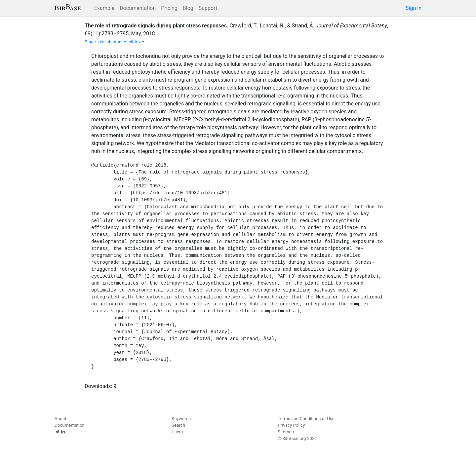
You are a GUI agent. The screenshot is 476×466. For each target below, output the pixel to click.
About (60, 419)
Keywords (181, 419)
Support (208, 8)
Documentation (138, 8)
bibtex (137, 42)
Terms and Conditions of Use (306, 419)
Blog (188, 8)
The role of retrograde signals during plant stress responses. (157, 26)
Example (104, 8)
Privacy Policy (291, 425)
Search (178, 425)
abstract (116, 42)
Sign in (414, 8)
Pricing (169, 8)
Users (177, 432)
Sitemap (286, 432)
